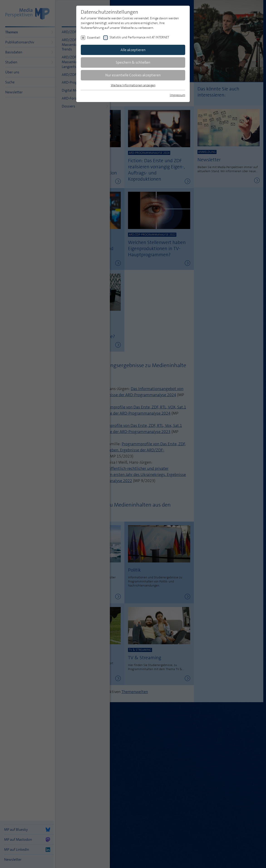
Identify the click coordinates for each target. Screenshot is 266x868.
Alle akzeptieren (133, 50)
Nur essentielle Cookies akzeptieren (133, 75)
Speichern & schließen (133, 62)
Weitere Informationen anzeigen (133, 85)
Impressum (177, 95)
